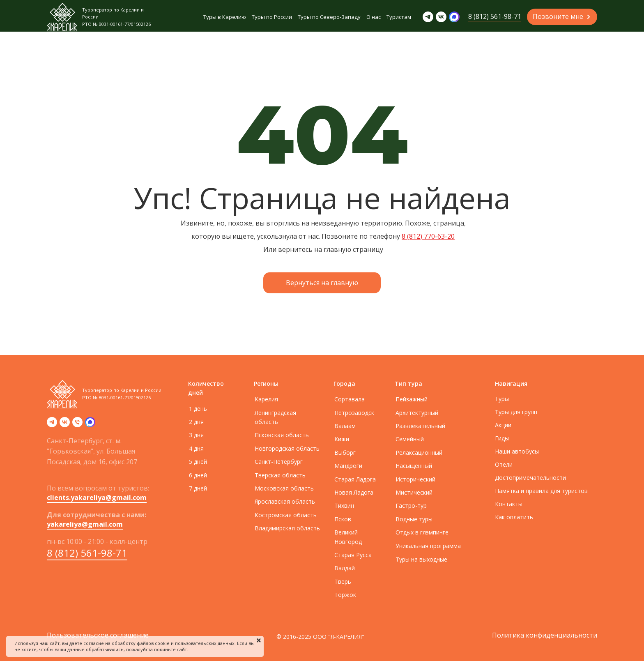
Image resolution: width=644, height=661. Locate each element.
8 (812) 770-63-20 (428, 236)
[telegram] (52, 425)
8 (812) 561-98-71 (87, 553)
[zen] (90, 425)
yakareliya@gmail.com (85, 524)
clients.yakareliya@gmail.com (97, 497)
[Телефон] (77, 425)
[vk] (65, 425)
